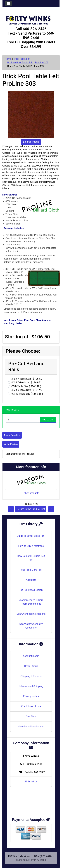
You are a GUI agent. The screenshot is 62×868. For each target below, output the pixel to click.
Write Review (11, 444)
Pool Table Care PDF (31, 570)
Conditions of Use (31, 706)
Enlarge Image (31, 142)
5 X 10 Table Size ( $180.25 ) (27, 394)
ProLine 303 (42, 63)
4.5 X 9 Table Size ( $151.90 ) (27, 390)
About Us (31, 580)
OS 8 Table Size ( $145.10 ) (26, 386)
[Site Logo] (31, 19)
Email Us (31, 782)
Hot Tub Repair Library (31, 590)
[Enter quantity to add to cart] (23, 420)
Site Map (31, 716)
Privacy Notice (31, 696)
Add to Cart (48, 420)
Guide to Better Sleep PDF (31, 536)
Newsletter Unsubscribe (31, 727)
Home (8, 59)
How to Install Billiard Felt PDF (31, 558)
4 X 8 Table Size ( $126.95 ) (26, 383)
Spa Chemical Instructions (31, 614)
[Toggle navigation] (8, 4)
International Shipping (31, 686)
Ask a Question (12, 435)
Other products (31, 493)
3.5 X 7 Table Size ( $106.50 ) (27, 379)
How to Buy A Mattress (31, 546)
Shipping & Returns (31, 676)
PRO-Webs (40, 860)
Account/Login (31, 656)
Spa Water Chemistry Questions (31, 626)
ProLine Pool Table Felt (20, 63)
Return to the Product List (31, 509)
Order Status (31, 666)
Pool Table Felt (22, 59)
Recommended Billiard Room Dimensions (31, 602)
